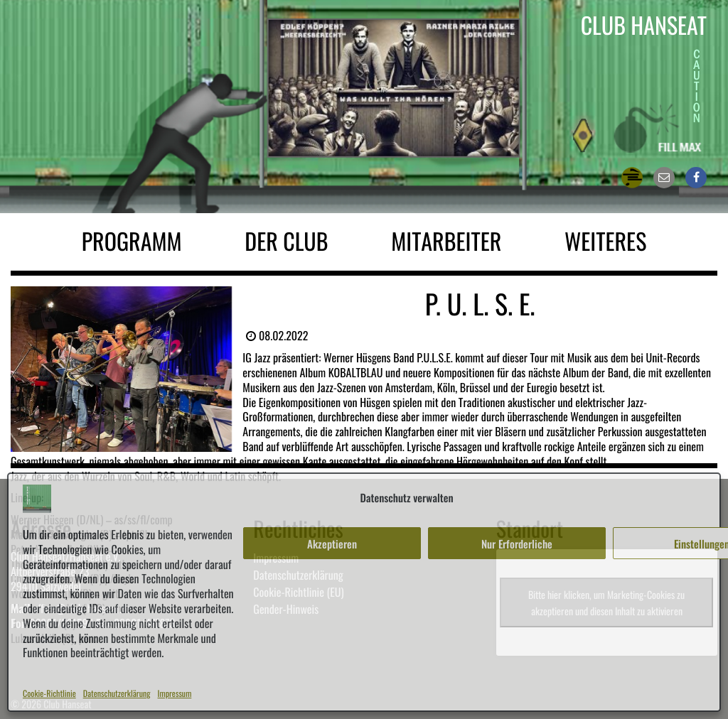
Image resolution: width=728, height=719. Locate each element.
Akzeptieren (332, 544)
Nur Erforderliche (517, 544)
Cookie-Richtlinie (49, 694)
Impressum (175, 694)
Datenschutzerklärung (117, 694)
